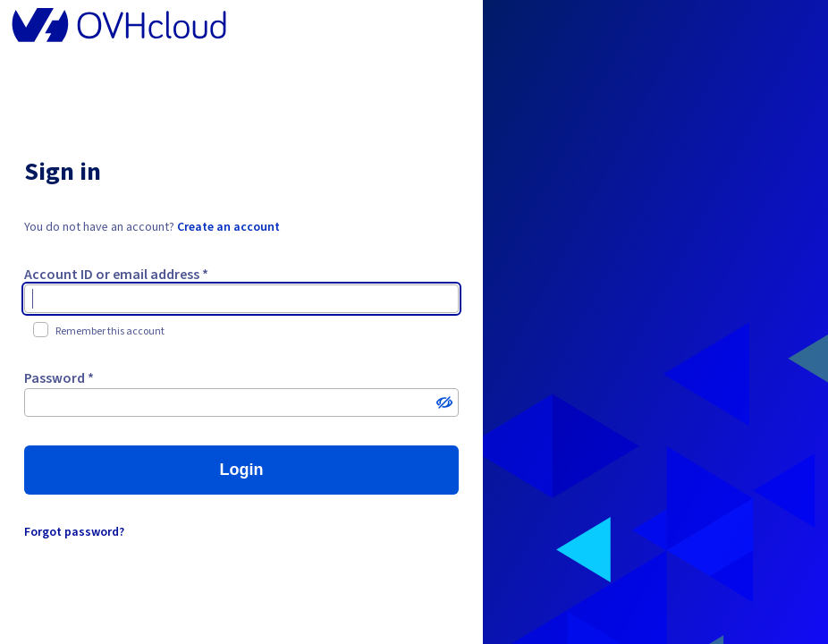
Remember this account (99, 331)
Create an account (228, 227)
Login (241, 470)
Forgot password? (74, 532)
